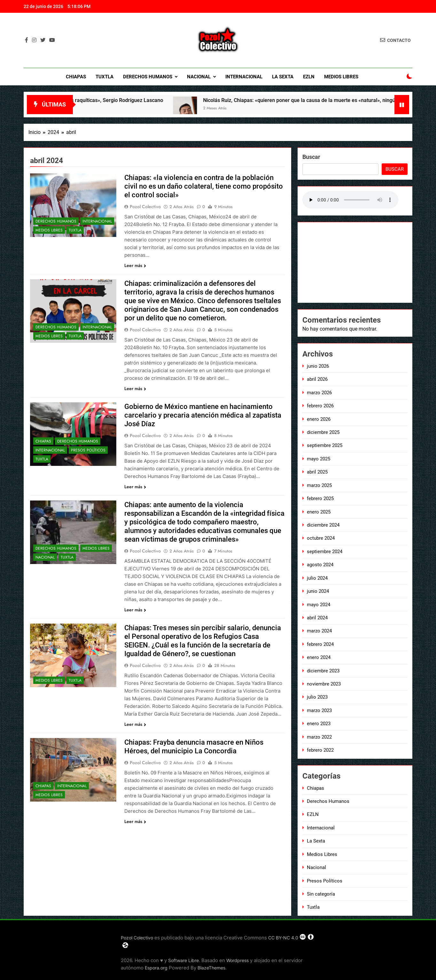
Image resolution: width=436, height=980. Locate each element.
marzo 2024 (319, 631)
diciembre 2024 (323, 525)
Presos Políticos (88, 450)
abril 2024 (317, 618)
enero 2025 (319, 512)
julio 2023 (317, 697)
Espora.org (156, 968)
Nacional (199, 77)
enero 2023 (319, 724)
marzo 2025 (319, 485)
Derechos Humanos (148, 77)
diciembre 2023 (323, 671)
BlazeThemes (211, 968)
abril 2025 (317, 472)
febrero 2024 (320, 644)
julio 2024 (317, 578)
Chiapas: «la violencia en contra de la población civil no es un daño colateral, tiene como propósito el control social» (204, 186)
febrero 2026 (320, 406)
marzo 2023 (319, 710)
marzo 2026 (319, 393)
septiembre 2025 (325, 445)
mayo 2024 (319, 605)
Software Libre (183, 960)
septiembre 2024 (325, 552)
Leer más (135, 265)
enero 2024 (319, 657)
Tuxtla (105, 77)
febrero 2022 (320, 750)
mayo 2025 (319, 459)
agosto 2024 (320, 565)
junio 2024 (318, 591)
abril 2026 (317, 379)
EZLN (309, 77)
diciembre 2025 (323, 432)
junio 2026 (318, 366)
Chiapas (76, 77)
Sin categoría (321, 894)
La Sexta (283, 77)
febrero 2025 (320, 498)
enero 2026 (319, 419)
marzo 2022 (319, 737)
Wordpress (237, 960)
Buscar (311, 157)
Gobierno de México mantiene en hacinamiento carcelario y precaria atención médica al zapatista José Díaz (203, 415)
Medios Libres (341, 77)
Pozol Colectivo (145, 207)
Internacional (244, 77)
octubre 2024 (321, 538)
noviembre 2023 (324, 684)
